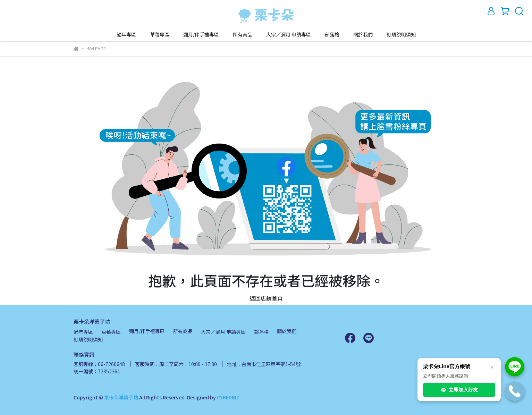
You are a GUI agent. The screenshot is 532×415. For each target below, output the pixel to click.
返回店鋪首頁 (266, 298)
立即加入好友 (459, 390)
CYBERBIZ (228, 397)
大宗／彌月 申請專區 (289, 34)
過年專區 (126, 34)
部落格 (332, 34)
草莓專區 (160, 34)
